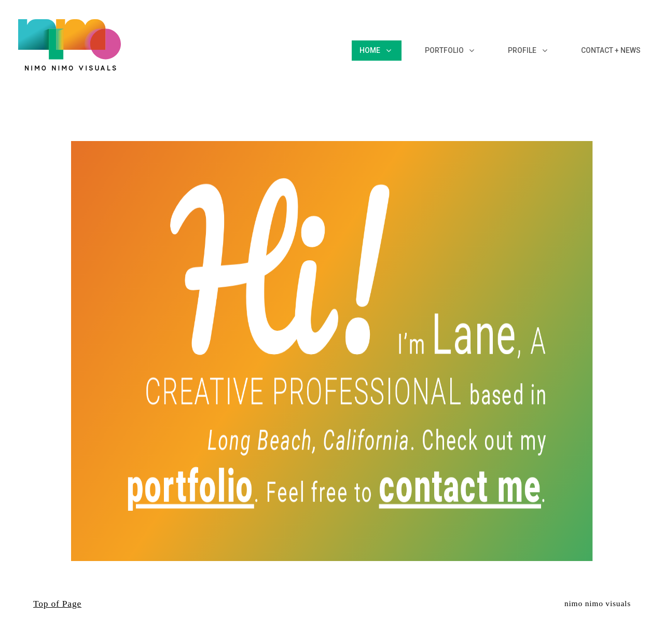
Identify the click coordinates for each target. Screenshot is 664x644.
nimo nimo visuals (598, 603)
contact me (496, 460)
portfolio (151, 460)
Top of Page (57, 604)
